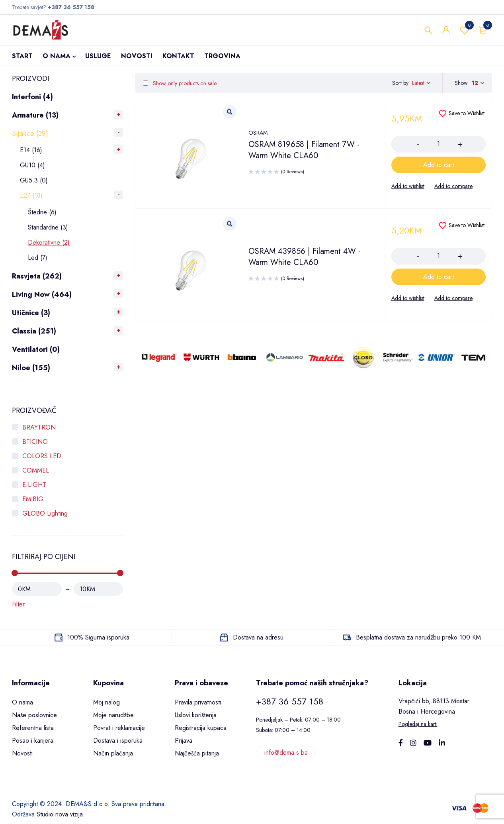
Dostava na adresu (258, 637)
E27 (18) (31, 195)
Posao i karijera (33, 741)
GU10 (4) (32, 165)
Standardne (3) (48, 227)
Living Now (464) (42, 294)
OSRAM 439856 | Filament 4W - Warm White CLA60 (305, 257)
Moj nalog (106, 702)
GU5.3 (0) (34, 180)
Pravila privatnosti (198, 702)
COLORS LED (42, 456)
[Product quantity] (439, 144)
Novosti (22, 753)
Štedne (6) (42, 212)
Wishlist (465, 30)
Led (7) (38, 258)
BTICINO (35, 442)
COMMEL (36, 470)
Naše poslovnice (34, 715)
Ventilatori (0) (36, 349)
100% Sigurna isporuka (98, 637)
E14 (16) (31, 150)
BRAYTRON (39, 427)
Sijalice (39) (30, 133)
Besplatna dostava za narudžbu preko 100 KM (418, 637)
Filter (18, 604)
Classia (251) (34, 331)
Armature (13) (35, 115)
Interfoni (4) (32, 97)
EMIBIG (33, 499)
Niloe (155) (31, 368)
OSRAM (258, 133)
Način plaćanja (113, 753)
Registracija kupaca (201, 728)
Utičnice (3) (31, 313)
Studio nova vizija (60, 814)
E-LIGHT (34, 485)
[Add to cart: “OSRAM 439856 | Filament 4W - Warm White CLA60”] (439, 277)
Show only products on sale (180, 83)
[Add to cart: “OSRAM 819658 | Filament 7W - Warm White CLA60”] (439, 165)
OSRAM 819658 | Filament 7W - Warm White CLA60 (304, 150)
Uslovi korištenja (196, 715)
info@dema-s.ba (286, 752)
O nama (22, 702)
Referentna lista (33, 728)
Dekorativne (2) (49, 242)
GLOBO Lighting (45, 513)
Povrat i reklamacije (119, 728)
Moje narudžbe (113, 715)
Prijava (184, 741)
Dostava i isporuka (118, 741)
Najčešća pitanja (197, 753)
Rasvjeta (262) (37, 276)
